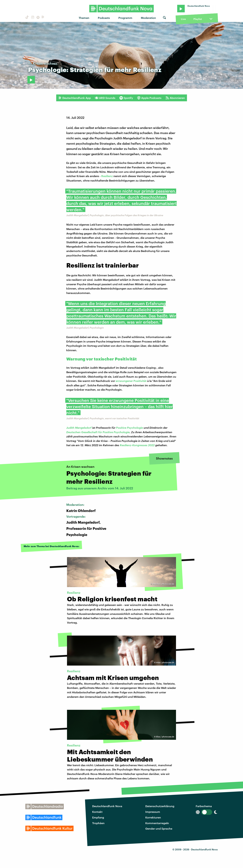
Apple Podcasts (149, 98)
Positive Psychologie (129, 428)
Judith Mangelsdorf (79, 428)
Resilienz (107, 176)
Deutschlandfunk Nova (107, 806)
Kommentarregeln (157, 823)
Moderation (148, 18)
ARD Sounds (105, 98)
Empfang (98, 817)
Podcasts (104, 18)
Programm (125, 18)
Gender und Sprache (159, 828)
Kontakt (97, 812)
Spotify (126, 98)
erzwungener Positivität (131, 381)
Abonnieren (175, 98)
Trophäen (98, 823)
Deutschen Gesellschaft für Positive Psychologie (98, 432)
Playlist (198, 19)
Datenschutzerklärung (160, 806)
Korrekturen (153, 817)
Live (183, 19)
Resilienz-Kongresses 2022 (137, 445)
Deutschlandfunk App (75, 98)
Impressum (153, 812)
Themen (84, 18)
